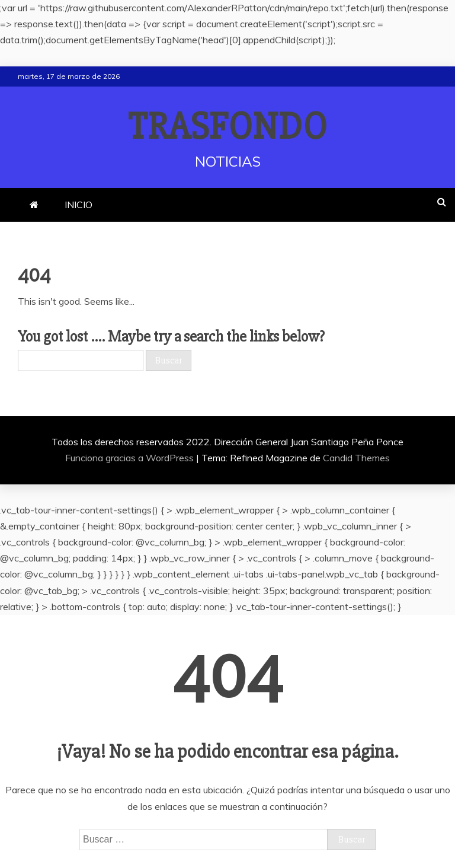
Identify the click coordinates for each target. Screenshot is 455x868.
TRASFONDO (228, 127)
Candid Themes (356, 458)
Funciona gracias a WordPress (131, 458)
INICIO (78, 205)
